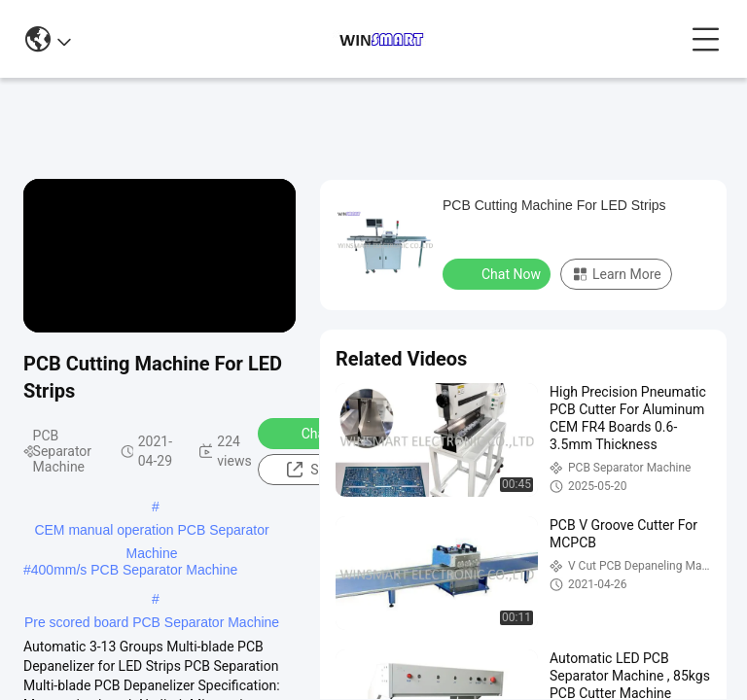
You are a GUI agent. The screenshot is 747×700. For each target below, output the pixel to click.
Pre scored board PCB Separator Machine (152, 622)
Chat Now (319, 433)
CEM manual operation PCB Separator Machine (151, 532)
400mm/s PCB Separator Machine (134, 570)
